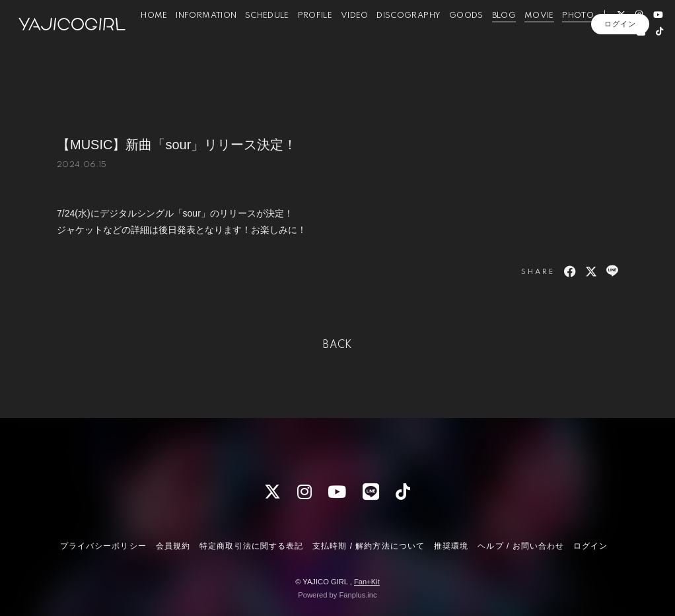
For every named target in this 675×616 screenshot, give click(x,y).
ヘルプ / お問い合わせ (520, 546)
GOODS (470, 39)
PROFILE (319, 39)
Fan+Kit (367, 582)
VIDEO (359, 39)
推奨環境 (451, 546)
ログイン (620, 77)
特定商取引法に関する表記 (251, 546)
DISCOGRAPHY (413, 39)
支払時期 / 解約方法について (369, 546)
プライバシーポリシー (103, 546)
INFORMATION (211, 39)
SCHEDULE (272, 39)
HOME (159, 39)
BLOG (508, 39)
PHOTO (583, 39)
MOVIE (543, 39)
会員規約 (173, 546)
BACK (337, 345)
